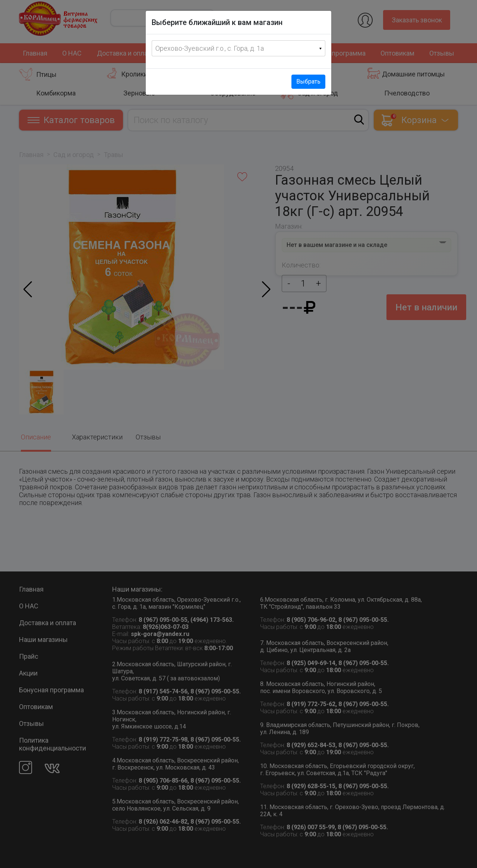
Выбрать (308, 82)
